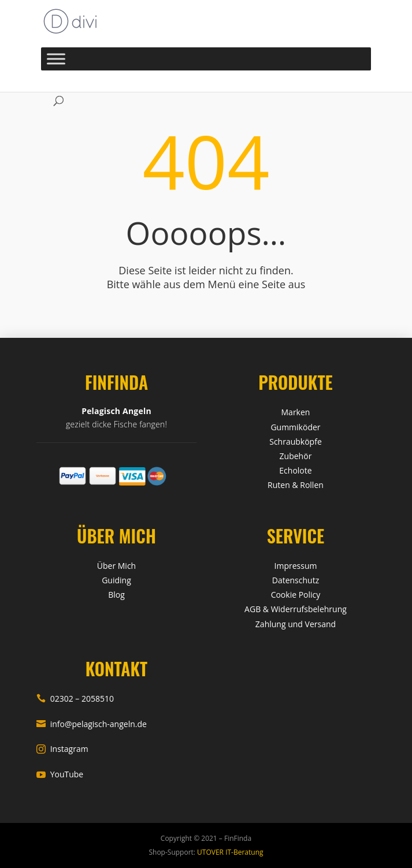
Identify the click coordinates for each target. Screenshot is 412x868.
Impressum (296, 566)
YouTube (60, 774)
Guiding (116, 580)
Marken (296, 412)
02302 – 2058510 (75, 699)
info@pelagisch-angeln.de (92, 724)
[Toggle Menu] (56, 59)
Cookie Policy (296, 595)
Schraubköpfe (296, 442)
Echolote (295, 470)
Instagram (62, 749)
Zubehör (296, 456)
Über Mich (116, 566)
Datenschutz (296, 580)
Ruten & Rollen (296, 485)
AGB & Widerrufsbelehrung (296, 609)
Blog (116, 595)
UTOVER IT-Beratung (229, 852)
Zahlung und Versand (296, 624)
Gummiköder (295, 427)
